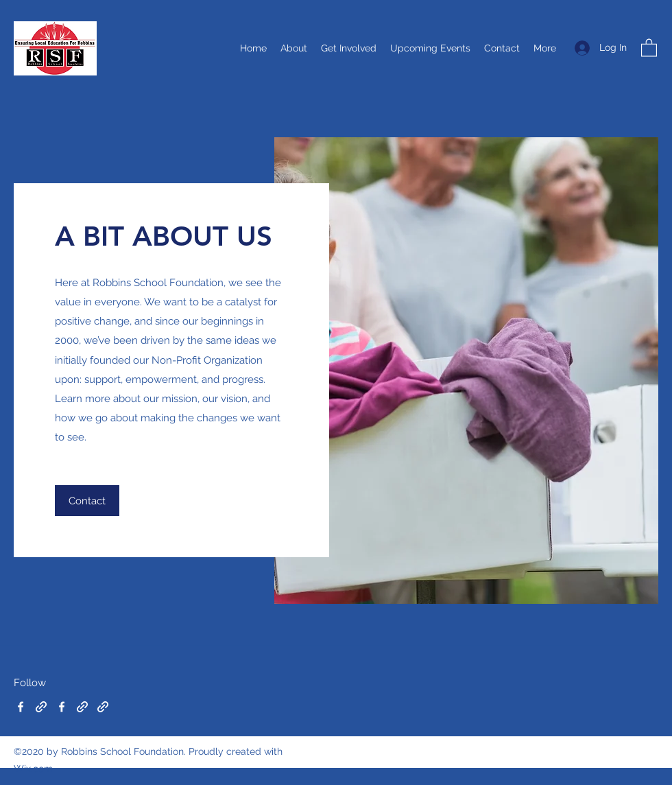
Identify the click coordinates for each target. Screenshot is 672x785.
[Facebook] (21, 707)
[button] (649, 47)
